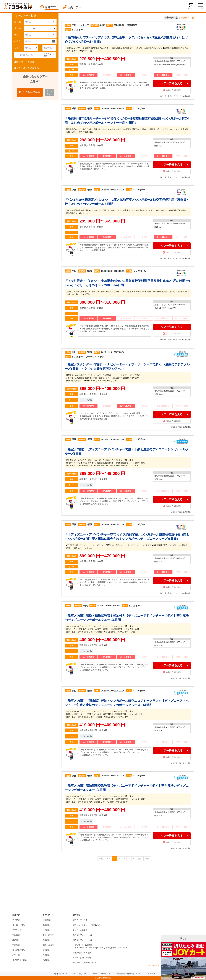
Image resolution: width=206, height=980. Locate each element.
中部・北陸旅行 (49, 935)
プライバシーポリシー (101, 974)
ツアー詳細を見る (172, 83)
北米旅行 (16, 940)
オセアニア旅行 (19, 950)
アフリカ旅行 (18, 930)
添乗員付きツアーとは (82, 953)
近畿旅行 (46, 940)
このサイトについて (59, 974)
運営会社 (151, 974)
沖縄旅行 (46, 960)
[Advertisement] (35, 122)
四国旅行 (46, 950)
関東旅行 (46, 930)
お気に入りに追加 (172, 90)
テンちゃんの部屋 (80, 930)
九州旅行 (46, 955)
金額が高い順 (187, 18)
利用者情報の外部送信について (129, 974)
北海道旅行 (47, 920)
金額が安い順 (171, 18)
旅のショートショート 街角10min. (87, 925)
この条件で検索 (30, 92)
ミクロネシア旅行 (20, 960)
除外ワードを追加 (24, 62)
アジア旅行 (17, 920)
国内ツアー (74, 7)
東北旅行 (46, 925)
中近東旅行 (17, 935)
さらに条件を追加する (27, 68)
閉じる (183, 938)
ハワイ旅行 (17, 955)
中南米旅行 (17, 945)
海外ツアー (52, 7)
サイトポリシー (80, 974)
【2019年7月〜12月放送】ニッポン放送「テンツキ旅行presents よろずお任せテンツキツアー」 (101, 946)
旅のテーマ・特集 (80, 920)
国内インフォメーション (83, 940)
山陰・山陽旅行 (49, 945)
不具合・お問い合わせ (82, 958)
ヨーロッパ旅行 (19, 925)
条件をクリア (49, 92)
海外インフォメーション (83, 935)
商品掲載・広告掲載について (85, 963)
